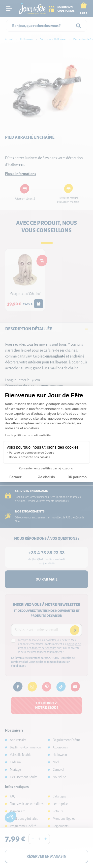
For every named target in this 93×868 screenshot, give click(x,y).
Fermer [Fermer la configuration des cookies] (15, 477)
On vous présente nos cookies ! (30, 457)
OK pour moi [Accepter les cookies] (77, 477)
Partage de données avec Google (32, 453)
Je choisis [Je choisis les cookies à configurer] (46, 477)
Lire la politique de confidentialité (28, 435)
